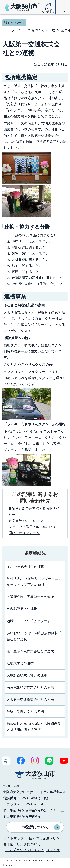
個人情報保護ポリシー (46, 838)
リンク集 (53, 850)
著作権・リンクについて (22, 844)
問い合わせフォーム (24, 533)
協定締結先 (35, 553)
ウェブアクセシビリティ (25, 850)
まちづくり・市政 (41, 30)
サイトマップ (13, 838)
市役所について (35, 827)
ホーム (16, 30)
